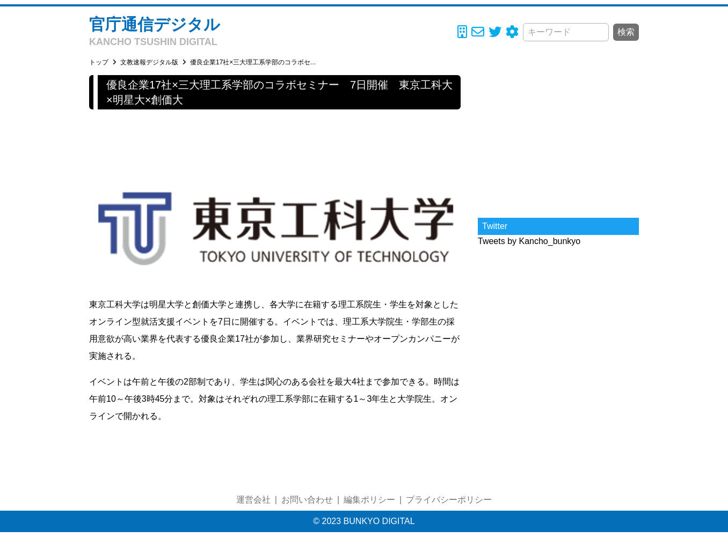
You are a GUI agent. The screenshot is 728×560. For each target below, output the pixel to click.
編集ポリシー (369, 500)
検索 (626, 32)
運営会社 (253, 500)
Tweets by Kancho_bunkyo (529, 241)
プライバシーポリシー (449, 500)
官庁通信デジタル (155, 24)
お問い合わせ (307, 500)
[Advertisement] (558, 142)
